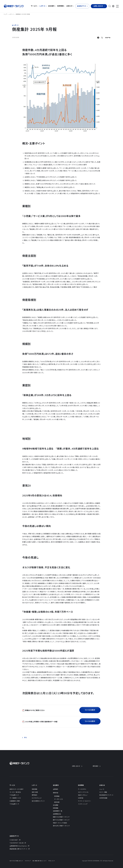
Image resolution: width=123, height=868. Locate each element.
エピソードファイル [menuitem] (83, 792)
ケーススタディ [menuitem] (82, 789)
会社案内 (56, 785)
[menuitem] (20, 840)
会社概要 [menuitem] (56, 805)
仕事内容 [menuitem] (81, 798)
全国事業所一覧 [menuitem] (58, 811)
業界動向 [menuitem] (34, 795)
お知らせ (102, 785)
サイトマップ (28, 861)
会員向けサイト (14, 836)
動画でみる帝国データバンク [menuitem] (61, 817)
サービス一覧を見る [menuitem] (15, 792)
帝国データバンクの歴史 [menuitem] (60, 823)
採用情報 (81, 785)
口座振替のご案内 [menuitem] (15, 801)
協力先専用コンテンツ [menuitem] (38, 801)
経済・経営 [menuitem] (35, 792)
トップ (6, 14)
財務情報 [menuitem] (56, 808)
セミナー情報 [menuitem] (103, 792)
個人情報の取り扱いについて (39, 861)
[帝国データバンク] (14, 6)
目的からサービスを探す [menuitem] (17, 789)
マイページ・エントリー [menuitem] (85, 801)
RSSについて (52, 861)
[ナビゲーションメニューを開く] (117, 6)
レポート (12, 14)
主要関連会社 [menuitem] (57, 814)
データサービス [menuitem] (59, 799)
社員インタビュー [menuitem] (83, 795)
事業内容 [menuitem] (56, 793)
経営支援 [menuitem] (57, 802)
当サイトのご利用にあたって (16, 861)
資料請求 (96, 766)
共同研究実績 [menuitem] (103, 798)
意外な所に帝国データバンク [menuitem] (61, 826)
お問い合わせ (77, 766)
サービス (12, 785)
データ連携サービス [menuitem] (15, 798)
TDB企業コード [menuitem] (14, 795)
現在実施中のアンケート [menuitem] (106, 795)
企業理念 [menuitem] (56, 789)
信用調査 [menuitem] (57, 796)
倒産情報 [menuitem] (34, 789)
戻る (25, 738)
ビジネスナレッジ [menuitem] (37, 798)
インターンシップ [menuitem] (83, 804)
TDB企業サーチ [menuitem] (14, 804)
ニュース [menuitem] (102, 789)
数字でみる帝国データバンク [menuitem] (61, 820)
